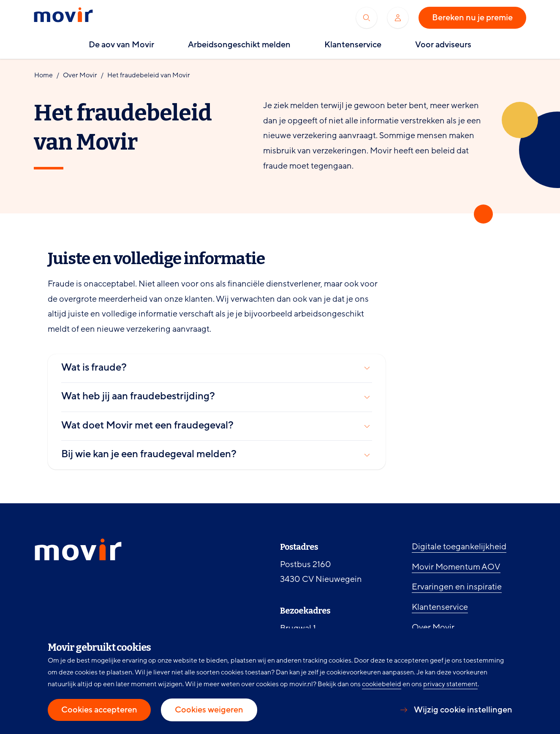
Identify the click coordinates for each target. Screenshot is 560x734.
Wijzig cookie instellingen (463, 710)
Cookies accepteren (99, 710)
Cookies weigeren (209, 710)
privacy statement (450, 684)
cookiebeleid (382, 684)
